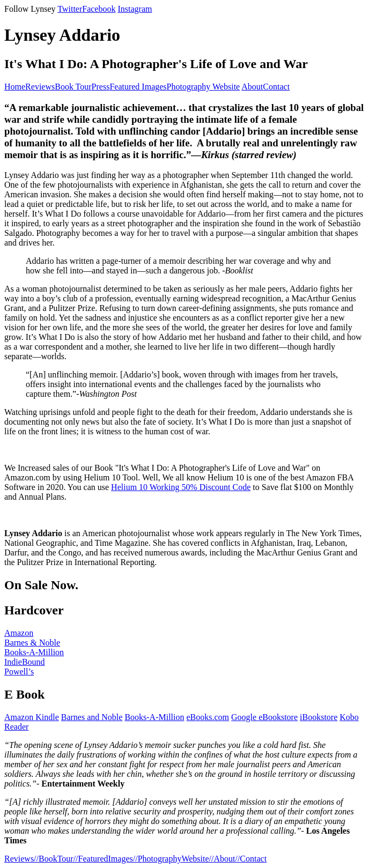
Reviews (40, 87)
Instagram (135, 9)
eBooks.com (208, 717)
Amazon (19, 633)
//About (222, 859)
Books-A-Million (34, 652)
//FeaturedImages (103, 859)
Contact (276, 87)
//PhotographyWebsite (171, 859)
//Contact (251, 859)
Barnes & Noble (32, 643)
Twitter (70, 9)
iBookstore (319, 717)
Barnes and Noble (92, 717)
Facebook (99, 9)
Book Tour (73, 87)
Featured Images (138, 87)
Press (101, 87)
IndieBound (25, 662)
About (252, 87)
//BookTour (54, 859)
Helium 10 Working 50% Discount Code (181, 487)
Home (15, 87)
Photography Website (204, 87)
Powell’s (19, 672)
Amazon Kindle (32, 717)
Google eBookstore (264, 717)
